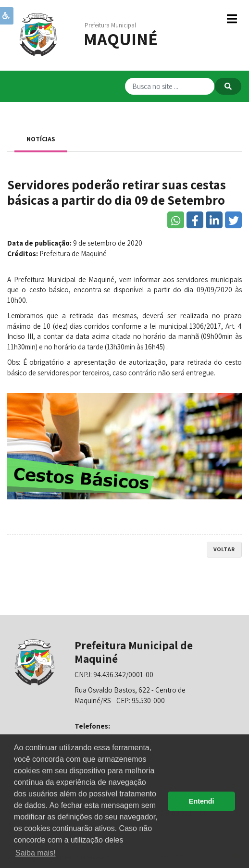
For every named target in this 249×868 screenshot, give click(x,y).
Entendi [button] (202, 801)
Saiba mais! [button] (36, 853)
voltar (224, 549)
